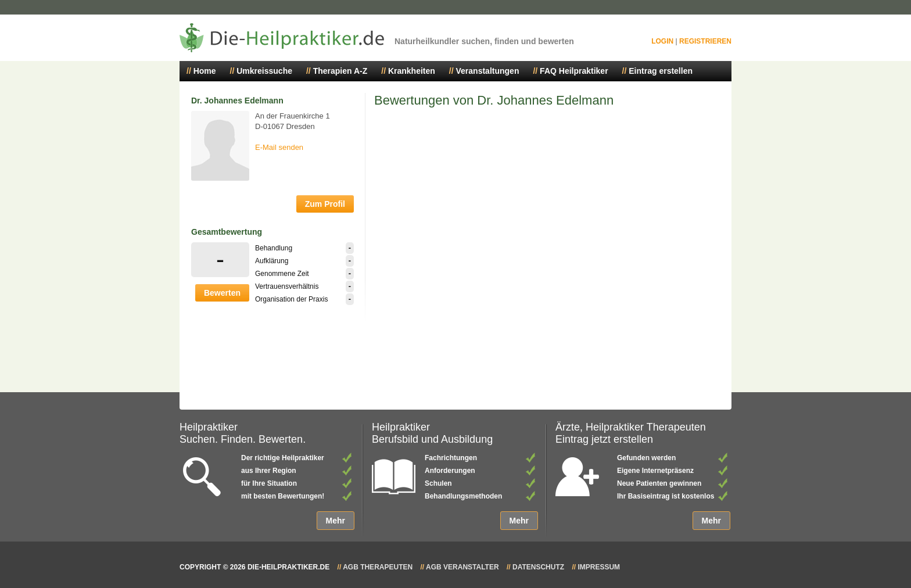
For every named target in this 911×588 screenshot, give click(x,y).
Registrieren (705, 41)
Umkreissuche (264, 71)
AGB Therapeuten (378, 567)
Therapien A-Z (340, 71)
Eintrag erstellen (661, 71)
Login (662, 41)
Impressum (599, 567)
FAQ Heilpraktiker (574, 71)
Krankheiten (412, 71)
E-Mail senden (279, 147)
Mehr (336, 521)
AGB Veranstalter (462, 567)
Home (205, 71)
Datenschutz (538, 567)
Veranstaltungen (488, 71)
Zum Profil (325, 204)
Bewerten (222, 293)
